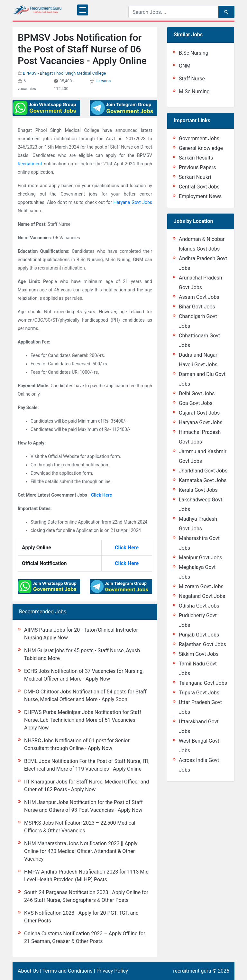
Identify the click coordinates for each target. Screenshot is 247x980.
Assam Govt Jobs (199, 297)
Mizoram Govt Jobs (201, 586)
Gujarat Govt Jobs (199, 413)
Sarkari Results (196, 158)
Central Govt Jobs (199, 187)
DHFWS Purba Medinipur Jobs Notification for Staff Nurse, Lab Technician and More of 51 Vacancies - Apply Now (83, 720)
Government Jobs (199, 138)
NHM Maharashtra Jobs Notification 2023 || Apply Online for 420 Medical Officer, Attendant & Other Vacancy (81, 851)
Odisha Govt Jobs (199, 606)
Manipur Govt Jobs (201, 558)
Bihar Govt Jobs (197, 307)
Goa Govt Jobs (196, 403)
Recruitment (30, 164)
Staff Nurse (192, 79)
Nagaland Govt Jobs (202, 596)
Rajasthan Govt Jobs (202, 644)
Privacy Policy (112, 971)
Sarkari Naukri (195, 177)
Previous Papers (197, 167)
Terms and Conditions (68, 971)
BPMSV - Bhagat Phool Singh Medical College (64, 73)
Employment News (200, 196)
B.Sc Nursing (194, 53)
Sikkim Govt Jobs (199, 654)
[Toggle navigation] (83, 10)
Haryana (103, 81)
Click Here (101, 495)
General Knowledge (201, 148)
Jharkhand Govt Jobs (203, 471)
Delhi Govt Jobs (197, 394)
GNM (185, 66)
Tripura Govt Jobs (199, 693)
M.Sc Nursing (194, 92)
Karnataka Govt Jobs (203, 480)
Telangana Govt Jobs (203, 683)
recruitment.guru (192, 971)
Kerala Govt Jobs (198, 490)
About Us (28, 971)
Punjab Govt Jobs (199, 635)
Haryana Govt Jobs (133, 202)
